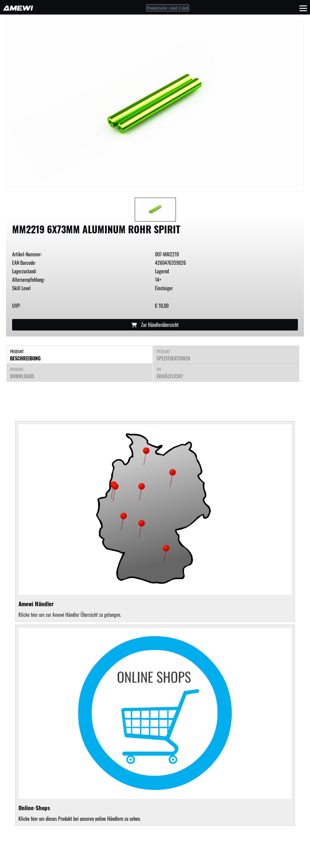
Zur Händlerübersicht (155, 325)
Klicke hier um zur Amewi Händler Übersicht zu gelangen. (70, 615)
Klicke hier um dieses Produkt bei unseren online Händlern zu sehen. (155, 725)
